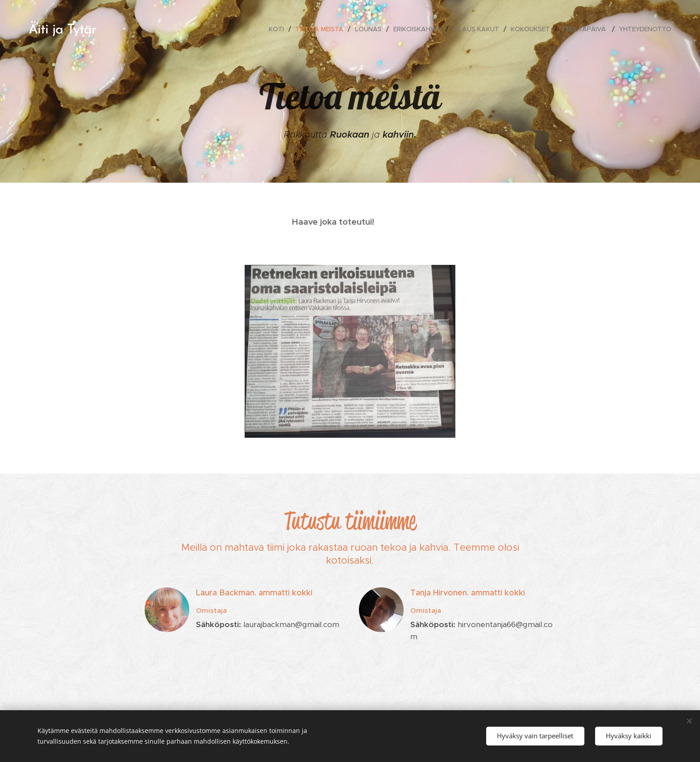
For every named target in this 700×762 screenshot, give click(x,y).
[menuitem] (279, 29)
